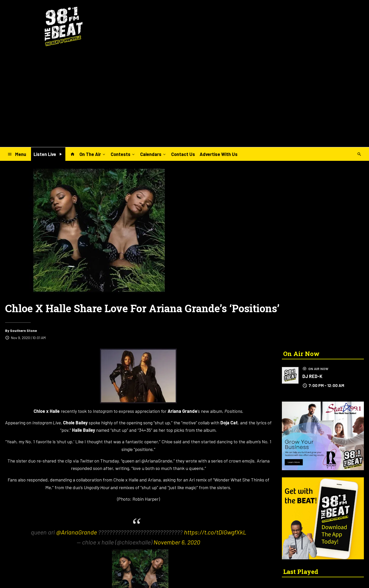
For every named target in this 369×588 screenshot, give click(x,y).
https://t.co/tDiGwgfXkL (215, 532)
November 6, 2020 (177, 542)
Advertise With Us (219, 154)
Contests (123, 154)
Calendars (153, 154)
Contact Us (183, 154)
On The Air (93, 154)
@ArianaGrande (76, 532)
